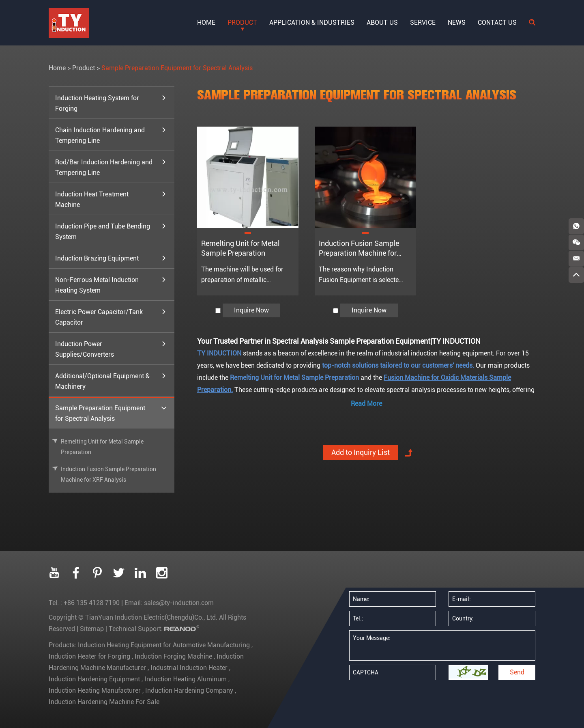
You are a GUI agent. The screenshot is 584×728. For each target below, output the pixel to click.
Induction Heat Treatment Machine (111, 199)
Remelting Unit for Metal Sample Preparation (102, 447)
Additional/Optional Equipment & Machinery (111, 381)
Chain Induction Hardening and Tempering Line (111, 135)
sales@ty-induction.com (179, 603)
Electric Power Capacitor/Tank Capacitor (111, 317)
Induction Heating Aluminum (186, 679)
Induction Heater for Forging (90, 656)
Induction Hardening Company (189, 690)
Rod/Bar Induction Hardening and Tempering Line (111, 167)
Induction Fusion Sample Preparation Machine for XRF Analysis (359, 253)
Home (206, 23)
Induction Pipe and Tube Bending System (111, 231)
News (457, 23)
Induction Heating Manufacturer (96, 690)
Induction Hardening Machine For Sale (104, 702)
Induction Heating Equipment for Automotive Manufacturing (165, 645)
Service (423, 23)
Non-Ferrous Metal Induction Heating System (111, 284)
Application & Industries (312, 23)
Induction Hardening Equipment (95, 679)
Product (242, 23)
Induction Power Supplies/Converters (111, 349)
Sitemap (92, 629)
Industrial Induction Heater (189, 668)
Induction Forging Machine (173, 656)
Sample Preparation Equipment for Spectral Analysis (177, 68)
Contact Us (497, 23)
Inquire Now (251, 310)
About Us (382, 23)
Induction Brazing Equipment (111, 258)
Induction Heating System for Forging (111, 103)
